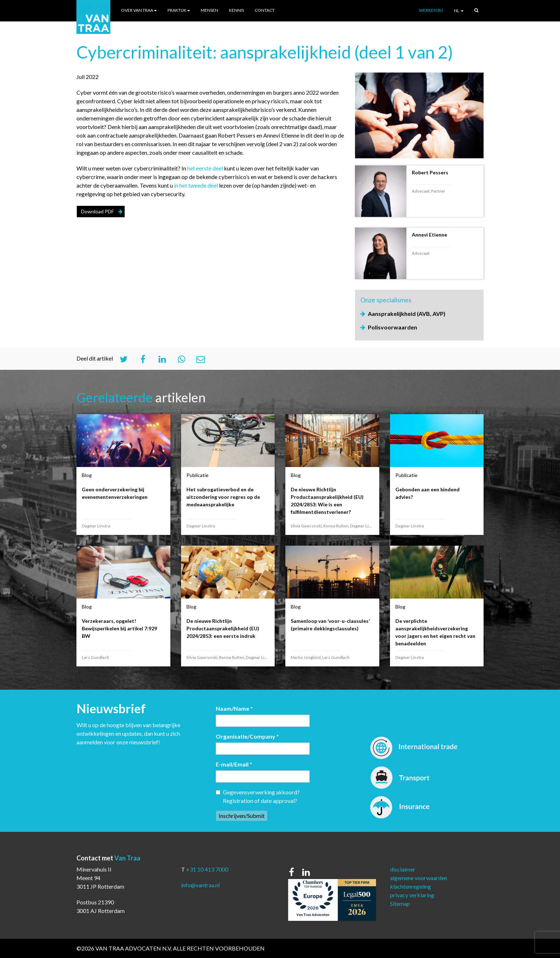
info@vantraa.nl (200, 885)
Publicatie (197, 475)
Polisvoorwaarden (392, 327)
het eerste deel (205, 168)
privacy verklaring (412, 895)
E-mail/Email (234, 764)
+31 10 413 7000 (207, 869)
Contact (265, 10)
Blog (87, 475)
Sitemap (400, 904)
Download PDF (97, 211)
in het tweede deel (196, 185)
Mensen (209, 10)
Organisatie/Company (247, 736)
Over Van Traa (139, 10)
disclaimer (403, 869)
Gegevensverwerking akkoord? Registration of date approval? (258, 796)
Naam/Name (234, 708)
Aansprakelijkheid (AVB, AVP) (407, 314)
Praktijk (179, 10)
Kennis (236, 10)
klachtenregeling (411, 886)
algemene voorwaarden (419, 878)
